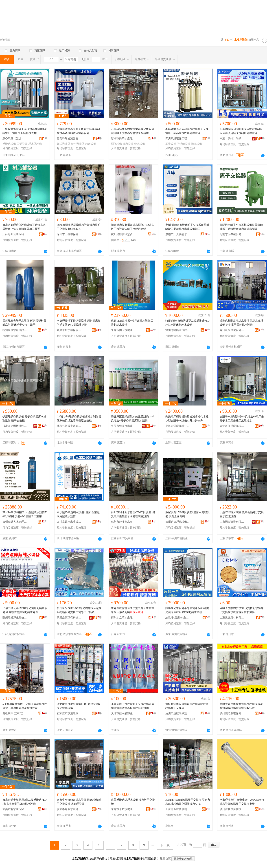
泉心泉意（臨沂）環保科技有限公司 (15, 138)
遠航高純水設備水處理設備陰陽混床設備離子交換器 (187, 706)
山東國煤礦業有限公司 (232, 522)
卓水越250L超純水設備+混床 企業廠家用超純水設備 (78, 514)
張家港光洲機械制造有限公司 (15, 426)
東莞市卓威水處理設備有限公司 (123, 809)
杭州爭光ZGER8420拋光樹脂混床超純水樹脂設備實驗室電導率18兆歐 (79, 610)
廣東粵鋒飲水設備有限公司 (69, 809)
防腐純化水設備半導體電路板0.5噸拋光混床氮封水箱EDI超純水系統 (187, 610)
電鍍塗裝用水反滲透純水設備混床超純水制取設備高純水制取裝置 (241, 706)
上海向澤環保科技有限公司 (178, 426)
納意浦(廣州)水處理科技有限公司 (178, 618)
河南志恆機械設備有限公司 (232, 234)
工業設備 (22, 144)
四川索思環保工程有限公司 (178, 138)
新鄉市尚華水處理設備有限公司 (123, 138)
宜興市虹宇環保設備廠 (69, 330)
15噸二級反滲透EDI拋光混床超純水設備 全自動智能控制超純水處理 (25, 610)
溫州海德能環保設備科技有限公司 (178, 330)
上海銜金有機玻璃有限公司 (178, 809)
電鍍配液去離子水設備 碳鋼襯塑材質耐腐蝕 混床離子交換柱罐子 (24, 323)
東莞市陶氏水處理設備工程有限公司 (123, 330)
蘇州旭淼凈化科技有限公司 (15, 618)
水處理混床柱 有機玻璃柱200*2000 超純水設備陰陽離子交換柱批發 (242, 802)
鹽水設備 (140, 144)
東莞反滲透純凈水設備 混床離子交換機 (133, 802)
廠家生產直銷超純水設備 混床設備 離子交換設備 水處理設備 (79, 802)
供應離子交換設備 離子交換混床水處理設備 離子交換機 (24, 419)
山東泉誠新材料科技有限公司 (232, 618)
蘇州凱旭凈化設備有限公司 (232, 330)
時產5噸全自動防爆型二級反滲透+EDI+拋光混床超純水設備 (187, 323)
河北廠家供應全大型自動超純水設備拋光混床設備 (78, 706)
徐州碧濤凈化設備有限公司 (178, 522)
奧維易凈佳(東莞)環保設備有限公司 (15, 713)
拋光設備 (197, 144)
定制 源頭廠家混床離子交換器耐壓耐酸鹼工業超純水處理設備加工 (187, 227)
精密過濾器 (78, 144)
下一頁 (165, 845)
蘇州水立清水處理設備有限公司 (123, 618)
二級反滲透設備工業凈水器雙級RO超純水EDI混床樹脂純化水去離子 (25, 131)
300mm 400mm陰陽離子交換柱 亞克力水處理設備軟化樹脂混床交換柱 (188, 802)
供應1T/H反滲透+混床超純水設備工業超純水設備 (132, 323)
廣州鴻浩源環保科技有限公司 (232, 713)
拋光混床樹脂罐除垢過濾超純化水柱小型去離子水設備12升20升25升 (187, 419)
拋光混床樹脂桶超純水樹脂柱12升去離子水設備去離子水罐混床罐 (133, 227)
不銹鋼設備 (184, 144)
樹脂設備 (116, 144)
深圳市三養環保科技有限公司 (69, 234)
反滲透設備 (9, 144)
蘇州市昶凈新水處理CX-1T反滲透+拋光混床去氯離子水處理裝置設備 (133, 514)
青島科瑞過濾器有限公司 (69, 138)
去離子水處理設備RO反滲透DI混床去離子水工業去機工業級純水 (242, 419)
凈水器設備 (35, 144)
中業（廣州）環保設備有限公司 (232, 138)
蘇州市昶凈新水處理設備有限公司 (123, 522)
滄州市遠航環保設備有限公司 (178, 713)
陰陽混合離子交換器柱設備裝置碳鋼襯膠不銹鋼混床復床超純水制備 (241, 227)
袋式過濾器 (63, 144)
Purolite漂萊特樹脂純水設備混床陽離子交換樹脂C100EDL (79, 227)
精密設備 (91, 144)
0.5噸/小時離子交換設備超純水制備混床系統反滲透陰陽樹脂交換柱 (79, 419)
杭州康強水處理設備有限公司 (15, 330)
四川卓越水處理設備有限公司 (69, 522)
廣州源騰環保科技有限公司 (232, 809)
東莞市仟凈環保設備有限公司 (232, 426)
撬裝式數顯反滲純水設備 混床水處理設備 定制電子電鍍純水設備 (242, 323)
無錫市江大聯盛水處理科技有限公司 (178, 234)
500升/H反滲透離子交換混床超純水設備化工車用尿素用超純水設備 (25, 706)
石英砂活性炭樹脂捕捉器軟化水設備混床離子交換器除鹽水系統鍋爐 (133, 131)
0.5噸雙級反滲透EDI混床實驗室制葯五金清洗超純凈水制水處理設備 (241, 131)
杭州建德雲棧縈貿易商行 (123, 234)
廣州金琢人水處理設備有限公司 (15, 522)
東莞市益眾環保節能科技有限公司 (15, 809)
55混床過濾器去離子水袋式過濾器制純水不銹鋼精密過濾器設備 (78, 131)
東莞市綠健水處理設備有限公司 (123, 426)
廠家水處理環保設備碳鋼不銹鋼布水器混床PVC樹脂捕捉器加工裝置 (24, 227)
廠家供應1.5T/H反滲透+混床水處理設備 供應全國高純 (187, 514)
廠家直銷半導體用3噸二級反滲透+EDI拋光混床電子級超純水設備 (25, 802)
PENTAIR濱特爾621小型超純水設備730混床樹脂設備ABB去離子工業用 (25, 514)
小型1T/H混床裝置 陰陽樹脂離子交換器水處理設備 (242, 514)
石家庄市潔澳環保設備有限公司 (69, 713)
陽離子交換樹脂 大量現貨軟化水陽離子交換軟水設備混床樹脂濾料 (242, 610)
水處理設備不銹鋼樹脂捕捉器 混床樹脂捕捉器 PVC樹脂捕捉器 (79, 323)
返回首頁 (165, 859)
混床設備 (128, 144)
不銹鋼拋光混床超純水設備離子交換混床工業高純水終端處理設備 (187, 131)
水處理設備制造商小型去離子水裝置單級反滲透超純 (133, 610)
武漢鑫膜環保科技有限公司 (69, 618)
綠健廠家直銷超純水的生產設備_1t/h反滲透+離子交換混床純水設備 (133, 419)
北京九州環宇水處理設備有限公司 (69, 426)
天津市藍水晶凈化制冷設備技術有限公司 (123, 713)
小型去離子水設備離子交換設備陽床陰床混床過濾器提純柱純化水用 (133, 706)
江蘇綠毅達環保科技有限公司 (15, 234)
